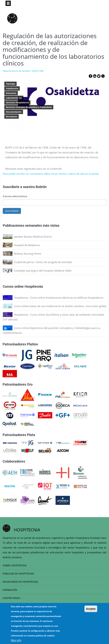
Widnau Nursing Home (27, 254)
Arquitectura (12, 89)
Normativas (12, 117)
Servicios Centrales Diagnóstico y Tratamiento (29, 107)
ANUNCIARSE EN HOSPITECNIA (20, 582)
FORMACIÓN (10, 590)
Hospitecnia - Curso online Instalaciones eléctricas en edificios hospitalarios (59, 298)
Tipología (10, 84)
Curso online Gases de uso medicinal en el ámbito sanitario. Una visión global (60, 306)
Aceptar (91, 609)
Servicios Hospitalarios (17, 103)
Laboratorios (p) (14, 98)
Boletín (41, 187)
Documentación (14, 112)
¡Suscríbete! (12, 211)
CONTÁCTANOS (11, 598)
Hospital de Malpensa (27, 245)
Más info (16, 640)
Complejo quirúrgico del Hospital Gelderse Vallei (43, 271)
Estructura (11, 93)
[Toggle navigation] (8, 3)
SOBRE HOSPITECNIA (15, 565)
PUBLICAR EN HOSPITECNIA (18, 574)
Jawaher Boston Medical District (33, 237)
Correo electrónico (15, 196)
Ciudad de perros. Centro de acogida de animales (43, 262)
